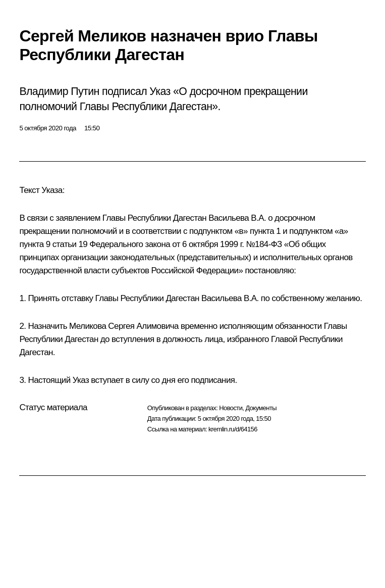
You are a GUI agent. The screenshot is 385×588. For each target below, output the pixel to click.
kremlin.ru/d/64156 (233, 429)
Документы (261, 408)
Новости (231, 408)
